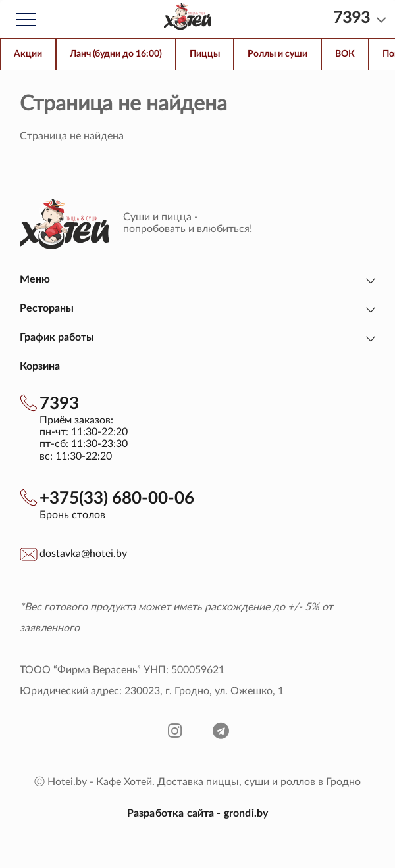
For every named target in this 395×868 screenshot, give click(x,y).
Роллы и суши (277, 54)
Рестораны (47, 308)
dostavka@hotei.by (83, 554)
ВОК (345, 54)
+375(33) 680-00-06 (117, 498)
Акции (28, 54)
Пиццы (205, 54)
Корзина (40, 366)
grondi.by (246, 813)
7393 (59, 404)
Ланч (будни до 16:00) (116, 54)
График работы (57, 337)
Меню (35, 279)
